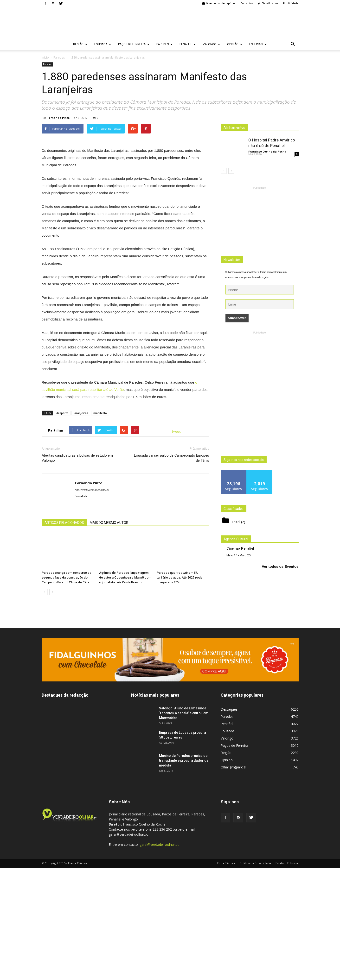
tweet (176, 544)
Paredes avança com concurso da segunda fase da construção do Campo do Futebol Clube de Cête (66, 690)
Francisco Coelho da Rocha (267, 151)
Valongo (212, 44)
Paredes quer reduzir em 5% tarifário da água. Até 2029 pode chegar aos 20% (180, 690)
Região (80, 44)
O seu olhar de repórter (219, 3)
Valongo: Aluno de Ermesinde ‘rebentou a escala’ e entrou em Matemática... (184, 825)
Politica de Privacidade (255, 976)
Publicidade (291, 3)
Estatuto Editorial (287, 976)
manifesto (100, 525)
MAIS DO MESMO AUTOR (109, 635)
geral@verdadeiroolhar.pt (159, 957)
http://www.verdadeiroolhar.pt (92, 602)
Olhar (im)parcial (233, 879)
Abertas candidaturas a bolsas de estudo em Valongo (77, 570)
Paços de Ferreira (134, 44)
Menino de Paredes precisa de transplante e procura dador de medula (184, 873)
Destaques (229, 822)
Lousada (103, 44)
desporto (62, 525)
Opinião (235, 44)
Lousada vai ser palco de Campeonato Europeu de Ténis (172, 570)
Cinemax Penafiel (240, 548)
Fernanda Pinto (58, 118)
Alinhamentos (234, 127)
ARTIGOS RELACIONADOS (64, 635)
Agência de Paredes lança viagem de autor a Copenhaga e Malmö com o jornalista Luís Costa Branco (125, 690)
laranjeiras (81, 525)
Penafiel (188, 44)
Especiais (258, 44)
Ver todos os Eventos (280, 566)
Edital (236, 522)
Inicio (45, 57)
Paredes (164, 44)
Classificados (268, 3)
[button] (293, 44)
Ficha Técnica (226, 976)
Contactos (247, 3)
